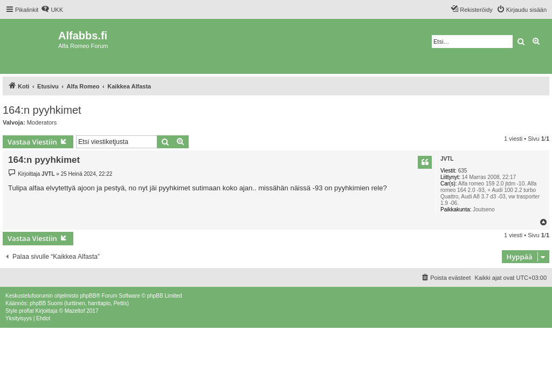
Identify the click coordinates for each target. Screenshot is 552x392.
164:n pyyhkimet (42, 110)
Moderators (42, 122)
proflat (26, 311)
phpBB (88, 296)
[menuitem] (52, 10)
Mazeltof (75, 311)
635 (463, 171)
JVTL (447, 159)
